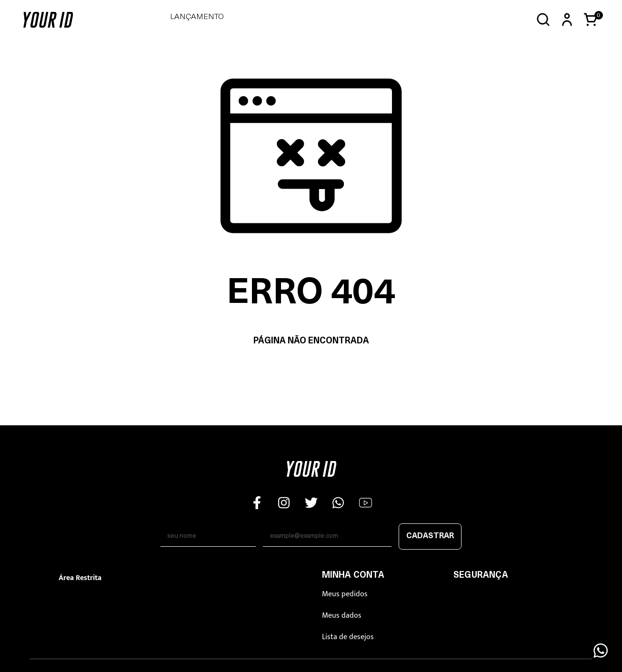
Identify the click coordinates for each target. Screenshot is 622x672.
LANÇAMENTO (197, 17)
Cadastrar (430, 536)
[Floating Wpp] (601, 651)
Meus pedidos (345, 594)
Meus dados (342, 616)
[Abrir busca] (543, 20)
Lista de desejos (348, 637)
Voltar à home (311, 371)
